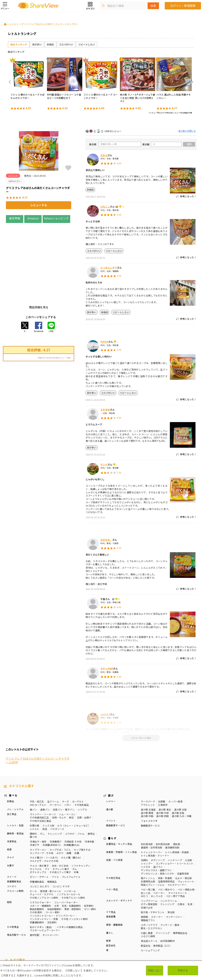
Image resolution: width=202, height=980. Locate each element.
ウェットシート (186, 848)
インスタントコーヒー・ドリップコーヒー (52, 882)
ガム (75, 836)
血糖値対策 (58, 938)
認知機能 (143, 938)
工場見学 (163, 772)
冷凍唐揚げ (55, 808)
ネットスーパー (51, 902)
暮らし (110, 900)
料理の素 (35, 792)
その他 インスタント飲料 (74, 886)
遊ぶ (111, 763)
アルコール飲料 (15, 858)
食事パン (45, 776)
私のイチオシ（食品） (42, 894)
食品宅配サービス (16, 902)
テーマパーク (148, 768)
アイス (55, 844)
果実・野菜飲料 (73, 876)
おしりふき (157, 863)
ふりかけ (70, 800)
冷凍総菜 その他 (73, 808)
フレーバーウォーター (66, 869)
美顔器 (144, 884)
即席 (9, 816)
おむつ (144, 863)
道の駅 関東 (147, 780)
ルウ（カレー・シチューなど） (74, 792)
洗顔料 (144, 827)
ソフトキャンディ (81, 832)
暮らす (112, 805)
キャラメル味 (99, 941)
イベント (111, 788)
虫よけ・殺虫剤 (183, 845)
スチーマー (157, 884)
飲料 (9, 869)
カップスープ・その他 (42, 820)
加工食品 (12, 781)
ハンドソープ (175, 827)
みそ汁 (60, 820)
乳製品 (10, 768)
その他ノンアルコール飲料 (44, 864)
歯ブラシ (158, 834)
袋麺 (69, 820)
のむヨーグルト (38, 772)
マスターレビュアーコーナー (45, 897)
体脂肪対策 (180, 935)
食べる (13, 763)
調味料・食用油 (15, 800)
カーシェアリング (150, 917)
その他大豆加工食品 (40, 788)
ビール (33, 858)
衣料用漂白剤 (163, 811)
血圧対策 (44, 938)
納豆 (71, 784)
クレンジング (167, 871)
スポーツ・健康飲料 (40, 872)
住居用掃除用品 (166, 848)
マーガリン (55, 772)
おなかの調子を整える (142, 935)
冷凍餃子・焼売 (38, 808)
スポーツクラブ (149, 892)
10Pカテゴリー (12, 935)
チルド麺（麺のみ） (72, 824)
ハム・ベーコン (67, 781)
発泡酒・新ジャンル (51, 858)
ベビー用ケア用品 (175, 863)
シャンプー (147, 830)
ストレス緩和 (86, 938)
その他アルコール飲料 (73, 864)
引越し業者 (147, 900)
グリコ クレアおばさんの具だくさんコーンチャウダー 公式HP (37, 425)
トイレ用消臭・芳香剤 (177, 819)
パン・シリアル (15, 776)
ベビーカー (159, 860)
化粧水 (181, 871)
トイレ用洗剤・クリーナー (155, 822)
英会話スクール (149, 908)
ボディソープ (158, 827)
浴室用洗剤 (183, 840)
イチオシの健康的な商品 (70, 894)
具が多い (37, 44)
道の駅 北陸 (180, 776)
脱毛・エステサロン (151, 895)
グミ (47, 836)
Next (191, 82)
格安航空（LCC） (163, 912)
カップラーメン (38, 816)
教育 (108, 908)
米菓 (76, 839)
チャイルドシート (178, 860)
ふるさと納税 (148, 903)
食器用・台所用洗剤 (151, 814)
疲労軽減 (31, 938)
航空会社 (111, 912)
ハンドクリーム (169, 868)
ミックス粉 (48, 792)
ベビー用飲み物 (186, 856)
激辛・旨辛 (60, 941)
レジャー (111, 768)
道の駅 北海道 (148, 776)
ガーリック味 (116, 941)
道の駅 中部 (162, 780)
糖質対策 (98, 935)
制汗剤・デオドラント (153, 879)
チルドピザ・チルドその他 (44, 828)
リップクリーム (149, 868)
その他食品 (13, 894)
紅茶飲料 (89, 872)
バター (68, 772)
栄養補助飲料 (37, 889)
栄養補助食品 (37, 848)
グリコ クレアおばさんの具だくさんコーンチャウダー (50, 24)
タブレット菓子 (61, 836)
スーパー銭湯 (175, 768)
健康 (88, 935)
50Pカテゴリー (50, 935)
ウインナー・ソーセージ (43, 781)
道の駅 (110, 776)
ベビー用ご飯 (148, 856)
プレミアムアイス (71, 844)
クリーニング (163, 900)
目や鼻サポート (12, 941)
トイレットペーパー (151, 819)
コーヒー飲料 (52, 879)
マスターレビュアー (72, 935)
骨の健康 (9, 938)
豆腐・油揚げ (84, 784)
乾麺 (77, 820)
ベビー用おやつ (166, 856)
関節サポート (188, 938)
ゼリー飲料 (90, 876)
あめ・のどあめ (60, 832)
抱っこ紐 (146, 860)
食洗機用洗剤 (172, 814)
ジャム (81, 800)
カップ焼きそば (82, 816)
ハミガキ (146, 834)
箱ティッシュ (148, 845)
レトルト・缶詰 (15, 792)
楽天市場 (15, 218)
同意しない (155, 970)
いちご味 (38, 941)
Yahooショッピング (56, 218)
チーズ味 (74, 941)
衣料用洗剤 (147, 811)
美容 (192, 935)
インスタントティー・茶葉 (44, 886)
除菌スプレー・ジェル (153, 852)
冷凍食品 (12, 808)
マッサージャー (174, 884)
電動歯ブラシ (148, 887)
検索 (153, 6)
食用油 (91, 800)
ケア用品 (111, 879)
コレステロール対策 (124, 938)
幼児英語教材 (167, 908)
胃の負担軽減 (158, 938)
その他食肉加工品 (39, 784)
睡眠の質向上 (104, 938)
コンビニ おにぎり (40, 853)
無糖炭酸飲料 (37, 876)
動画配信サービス (116, 792)
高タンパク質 (165, 935)
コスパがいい (66, 44)
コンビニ (12, 853)
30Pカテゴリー (31, 935)
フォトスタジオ (149, 788)
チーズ (65, 768)
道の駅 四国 (162, 783)
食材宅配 (35, 902)
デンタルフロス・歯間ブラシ (156, 837)
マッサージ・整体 (170, 892)
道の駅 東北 (165, 776)
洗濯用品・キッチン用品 (119, 811)
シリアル (82, 776)
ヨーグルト (78, 768)
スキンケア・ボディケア (119, 868)
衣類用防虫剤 (148, 848)
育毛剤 (171, 879)
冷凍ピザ (35, 812)
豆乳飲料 (52, 889)
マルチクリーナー (177, 852)
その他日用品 (113, 845)
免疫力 (20, 938)
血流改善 (173, 938)
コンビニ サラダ (61, 853)
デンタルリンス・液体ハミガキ (157, 840)
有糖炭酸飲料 (54, 876)
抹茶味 (85, 941)
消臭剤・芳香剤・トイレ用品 (122, 819)
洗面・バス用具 (114, 827)
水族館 (162, 768)
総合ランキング (19, 44)
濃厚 (49, 941)
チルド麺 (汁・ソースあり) (44, 824)
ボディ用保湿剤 (149, 871)
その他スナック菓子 (60, 839)
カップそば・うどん (60, 816)
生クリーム (53, 768)
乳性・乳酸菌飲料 (71, 872)
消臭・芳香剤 (165, 845)
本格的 (50, 44)
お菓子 (10, 832)
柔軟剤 (177, 811)
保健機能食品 (14, 848)
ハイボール (70, 858)
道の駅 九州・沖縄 (182, 783)
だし (42, 800)
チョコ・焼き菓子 (39, 832)
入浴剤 (188, 827)
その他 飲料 (36, 879)
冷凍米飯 (89, 808)
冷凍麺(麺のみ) (71, 812)
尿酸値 (27, 941)
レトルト (14, 24)
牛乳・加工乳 (37, 768)
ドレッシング (55, 800)
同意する (183, 970)
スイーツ (12, 844)
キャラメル (36, 836)
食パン (33, 776)
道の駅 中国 (147, 783)
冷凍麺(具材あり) (51, 812)
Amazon (33, 218)
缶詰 (45, 796)
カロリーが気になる (117, 935)
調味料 (33, 800)
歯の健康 (71, 938)
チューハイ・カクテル (42, 861)
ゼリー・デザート (39, 844)
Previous (11, 82)
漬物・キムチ (59, 784)
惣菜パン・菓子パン (64, 776)
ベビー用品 (112, 856)
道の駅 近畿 (178, 780)
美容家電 (111, 884)
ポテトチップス (38, 839)
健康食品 (52, 848)
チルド (10, 825)
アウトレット (148, 772)
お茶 (57, 872)
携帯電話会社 (180, 900)
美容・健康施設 (114, 892)
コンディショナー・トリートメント (174, 830)
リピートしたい (87, 44)
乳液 (190, 871)
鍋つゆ (33, 804)
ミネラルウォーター (40, 869)
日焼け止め (147, 874)
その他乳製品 (82, 772)
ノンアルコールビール (68, 861)
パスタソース (57, 796)
